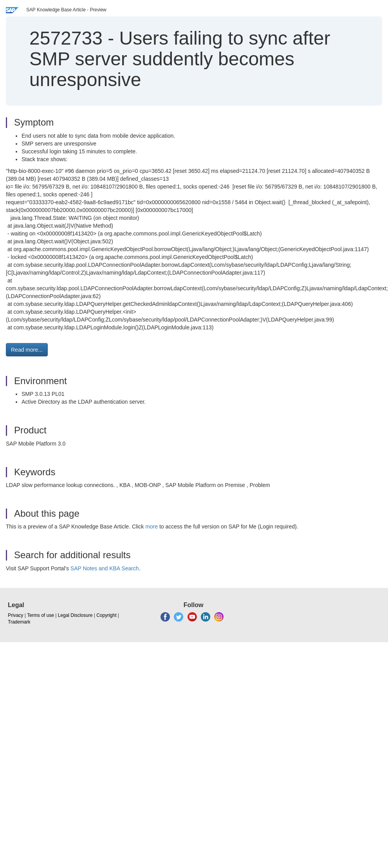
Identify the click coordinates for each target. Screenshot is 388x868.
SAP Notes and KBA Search (105, 568)
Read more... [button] (27, 350)
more (152, 527)
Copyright (106, 615)
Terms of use (41, 615)
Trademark (19, 622)
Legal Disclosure (75, 615)
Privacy (15, 615)
